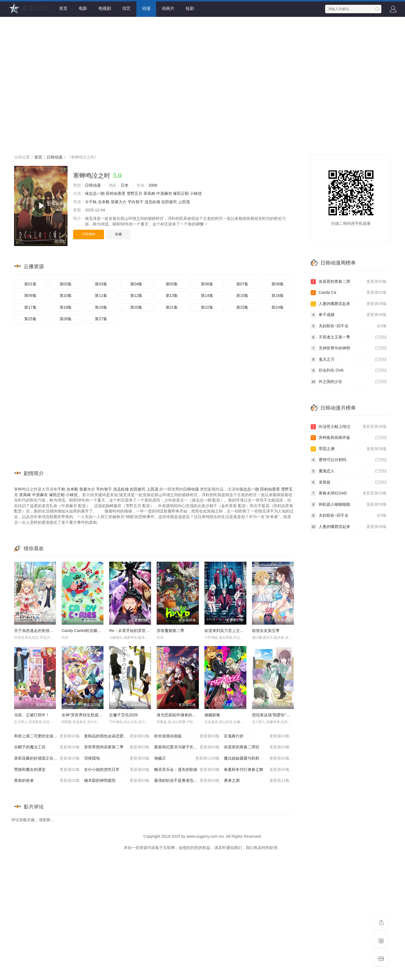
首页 (63, 8)
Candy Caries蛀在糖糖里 (83, 631)
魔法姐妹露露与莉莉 (257, 758)
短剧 (190, 8)
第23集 (242, 307)
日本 (125, 185)
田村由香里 (116, 193)
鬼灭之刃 (349, 360)
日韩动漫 (55, 157)
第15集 (242, 295)
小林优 (196, 193)
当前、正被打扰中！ (32, 715)
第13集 (172, 295)
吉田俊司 (169, 202)
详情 (202, 224)
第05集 (172, 284)
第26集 (66, 319)
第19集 (101, 307)
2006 (153, 185)
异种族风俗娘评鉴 (349, 438)
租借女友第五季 (266, 631)
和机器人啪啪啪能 (349, 505)
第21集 (172, 307)
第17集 (30, 307)
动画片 (168, 8)
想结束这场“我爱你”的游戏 (275, 715)
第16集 (278, 295)
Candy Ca (349, 293)
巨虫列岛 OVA (349, 371)
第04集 (136, 284)
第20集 (136, 307)
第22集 (207, 307)
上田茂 (184, 202)
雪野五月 (134, 193)
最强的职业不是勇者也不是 (187, 781)
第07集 (242, 284)
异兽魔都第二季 (170, 631)
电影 (83, 8)
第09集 (30, 295)
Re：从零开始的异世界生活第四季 (139, 631)
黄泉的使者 (47, 781)
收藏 (118, 234)
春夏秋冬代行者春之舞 (257, 770)
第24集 (278, 307)
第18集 (66, 307)
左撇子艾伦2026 (123, 715)
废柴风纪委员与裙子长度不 (187, 747)
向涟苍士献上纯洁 (349, 427)
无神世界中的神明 (349, 348)
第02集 (66, 284)
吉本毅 (104, 202)
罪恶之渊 (349, 449)
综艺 (127, 8)
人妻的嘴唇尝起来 (349, 304)
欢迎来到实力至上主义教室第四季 (234, 631)
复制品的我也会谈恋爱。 (117, 736)
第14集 (207, 295)
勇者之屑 (257, 781)
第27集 (101, 319)
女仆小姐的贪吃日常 (117, 770)
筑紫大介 (119, 202)
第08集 (278, 284)
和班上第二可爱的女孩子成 (47, 736)
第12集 (136, 295)
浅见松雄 (152, 202)
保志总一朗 (95, 193)
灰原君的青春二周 (349, 282)
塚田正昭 (181, 193)
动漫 (146, 8)
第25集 (30, 319)
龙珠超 (349, 482)
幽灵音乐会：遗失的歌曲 (187, 770)
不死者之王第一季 (349, 337)
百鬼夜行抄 (257, 736)
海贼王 (187, 758)
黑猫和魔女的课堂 (47, 770)
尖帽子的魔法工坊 (47, 747)
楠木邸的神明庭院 (117, 781)
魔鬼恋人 (349, 471)
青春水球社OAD (349, 493)
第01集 (30, 284)
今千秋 (91, 202)
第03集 (101, 284)
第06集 (207, 284)
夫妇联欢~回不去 (349, 326)
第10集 (66, 295)
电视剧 (105, 8)
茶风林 (149, 193)
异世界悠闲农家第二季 (117, 747)
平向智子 (136, 202)
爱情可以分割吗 (349, 460)
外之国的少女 (349, 382)
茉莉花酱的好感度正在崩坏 (47, 758)
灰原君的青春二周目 (257, 747)
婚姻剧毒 (212, 715)
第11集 (101, 295)
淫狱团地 (117, 758)
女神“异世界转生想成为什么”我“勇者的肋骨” (100, 715)
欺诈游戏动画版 (187, 736)
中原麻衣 (164, 193)
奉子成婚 (349, 315)
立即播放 (89, 234)
